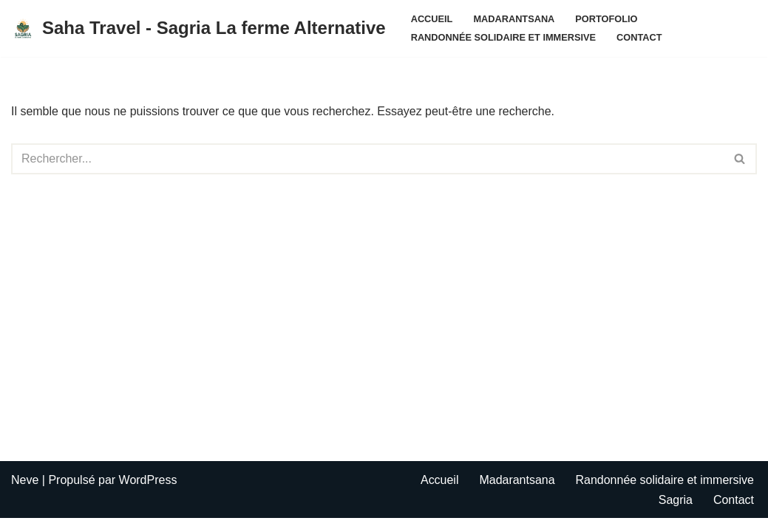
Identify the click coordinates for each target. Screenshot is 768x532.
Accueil (432, 19)
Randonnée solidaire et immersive (504, 37)
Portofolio (607, 19)
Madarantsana (514, 19)
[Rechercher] (367, 159)
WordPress (148, 494)
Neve (25, 494)
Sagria (676, 513)
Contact (640, 37)
